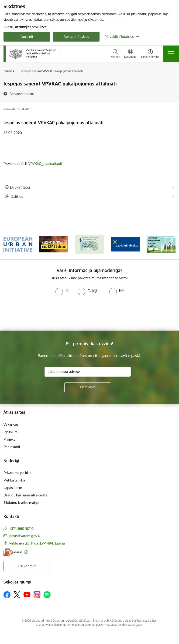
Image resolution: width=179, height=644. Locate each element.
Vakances (11, 424)
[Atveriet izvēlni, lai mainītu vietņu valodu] (130, 54)
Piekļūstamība (14, 480)
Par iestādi (12, 447)
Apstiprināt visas (76, 37)
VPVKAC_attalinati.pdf (45, 164)
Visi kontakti (27, 566)
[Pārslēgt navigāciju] (171, 54)
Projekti (9, 439)
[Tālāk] (170, 244)
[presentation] (39, 313)
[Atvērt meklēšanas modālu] (115, 54)
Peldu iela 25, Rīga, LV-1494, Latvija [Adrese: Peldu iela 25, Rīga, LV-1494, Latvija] (37, 543)
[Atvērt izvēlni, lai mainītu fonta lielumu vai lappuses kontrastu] (150, 54)
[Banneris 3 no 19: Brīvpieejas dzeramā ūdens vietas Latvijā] (89, 244)
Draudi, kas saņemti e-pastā (25, 495)
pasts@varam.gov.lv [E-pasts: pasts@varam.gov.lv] (25, 536)
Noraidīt (27, 37)
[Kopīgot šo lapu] (89, 196)
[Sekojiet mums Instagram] (37, 595)
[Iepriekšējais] (9, 244)
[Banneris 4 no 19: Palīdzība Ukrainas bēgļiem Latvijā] (125, 244)
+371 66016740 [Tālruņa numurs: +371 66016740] (21, 529)
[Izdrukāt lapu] (89, 187)
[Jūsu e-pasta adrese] (88, 372)
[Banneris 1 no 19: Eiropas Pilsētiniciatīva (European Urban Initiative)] (18, 244)
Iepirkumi (11, 432)
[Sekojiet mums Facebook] (7, 595)
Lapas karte (13, 488)
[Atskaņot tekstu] (22, 94)
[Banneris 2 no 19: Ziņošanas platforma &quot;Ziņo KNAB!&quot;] (54, 244)
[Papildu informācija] (26, 552)
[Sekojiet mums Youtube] (27, 594)
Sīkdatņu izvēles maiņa (21, 503)
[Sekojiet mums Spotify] (47, 595)
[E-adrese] (13, 552)
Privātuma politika (17, 473)
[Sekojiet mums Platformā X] (17, 595)
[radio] (62, 291)
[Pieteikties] (88, 387)
